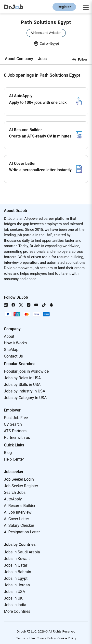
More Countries (17, 611)
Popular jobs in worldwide (26, 371)
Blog (8, 453)
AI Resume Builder (20, 506)
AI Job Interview (18, 512)
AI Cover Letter (16, 519)
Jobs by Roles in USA (22, 378)
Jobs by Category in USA (25, 398)
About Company (19, 59)
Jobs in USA (14, 592)
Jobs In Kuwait (17, 559)
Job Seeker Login (19, 479)
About (9, 336)
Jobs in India (15, 605)
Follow (80, 60)
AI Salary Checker (19, 525)
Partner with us (17, 438)
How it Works (15, 343)
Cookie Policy (67, 638)
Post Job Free (16, 418)
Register (64, 7)
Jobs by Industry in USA (25, 391)
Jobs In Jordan (17, 585)
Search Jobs (15, 492)
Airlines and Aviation (46, 33)
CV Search (13, 424)
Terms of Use (26, 638)
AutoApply (13, 499)
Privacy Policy (46, 638)
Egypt (55, 43)
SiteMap (11, 350)
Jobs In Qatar (16, 565)
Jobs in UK (13, 598)
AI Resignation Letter (22, 532)
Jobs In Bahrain (18, 572)
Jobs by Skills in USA (22, 385)
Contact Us (13, 356)
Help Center (14, 459)
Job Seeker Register (21, 486)
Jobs (42, 59)
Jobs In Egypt (16, 578)
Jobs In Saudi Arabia (22, 552)
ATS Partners (15, 431)
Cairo (44, 43)
